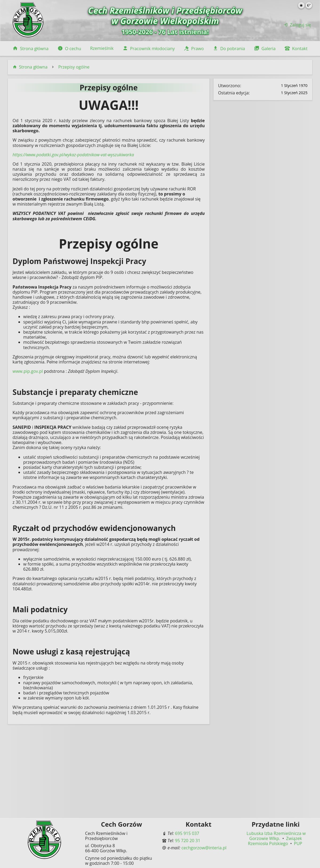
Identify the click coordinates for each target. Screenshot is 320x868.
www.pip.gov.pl (28, 371)
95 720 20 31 (188, 841)
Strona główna (31, 49)
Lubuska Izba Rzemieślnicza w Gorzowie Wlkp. (276, 836)
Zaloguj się (297, 25)
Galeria (265, 49)
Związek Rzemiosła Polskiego (275, 841)
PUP (298, 843)
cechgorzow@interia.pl (204, 848)
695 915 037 (187, 833)
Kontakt (296, 49)
